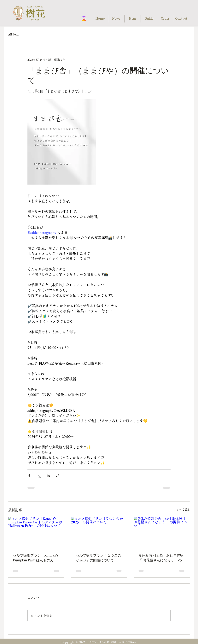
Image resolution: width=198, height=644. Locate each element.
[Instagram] (84, 19)
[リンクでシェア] (58, 476)
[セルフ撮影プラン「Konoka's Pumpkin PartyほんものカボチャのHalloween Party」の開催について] (36, 533)
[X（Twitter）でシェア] (39, 476)
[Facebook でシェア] (29, 476)
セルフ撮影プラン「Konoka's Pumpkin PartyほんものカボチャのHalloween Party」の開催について (36, 558)
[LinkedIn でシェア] (48, 476)
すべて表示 (183, 509)
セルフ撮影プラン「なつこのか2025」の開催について (98, 558)
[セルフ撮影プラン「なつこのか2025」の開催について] (99, 533)
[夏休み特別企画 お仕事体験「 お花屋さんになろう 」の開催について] (162, 533)
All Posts (13, 34)
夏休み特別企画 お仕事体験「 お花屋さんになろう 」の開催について (161, 558)
